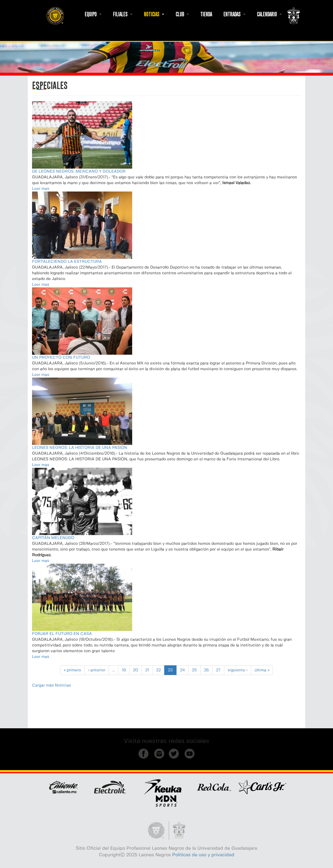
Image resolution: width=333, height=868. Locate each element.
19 (124, 670)
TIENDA (206, 14)
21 (147, 670)
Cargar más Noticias (51, 685)
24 (182, 670)
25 (194, 670)
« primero (72, 670)
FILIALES (123, 14)
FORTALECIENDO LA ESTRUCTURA (67, 262)
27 (218, 670)
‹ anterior (97, 670)
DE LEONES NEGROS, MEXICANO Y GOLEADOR (79, 171)
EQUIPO (93, 14)
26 (206, 670)
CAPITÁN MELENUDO (53, 538)
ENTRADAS (234, 14)
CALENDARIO (269, 14)
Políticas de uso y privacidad (203, 855)
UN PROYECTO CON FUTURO (61, 358)
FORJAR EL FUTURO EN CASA (62, 634)
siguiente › (238, 670)
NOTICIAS (154, 14)
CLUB (182, 14)
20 (136, 670)
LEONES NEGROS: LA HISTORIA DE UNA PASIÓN (80, 448)
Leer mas (41, 189)
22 (158, 670)
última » (262, 670)
